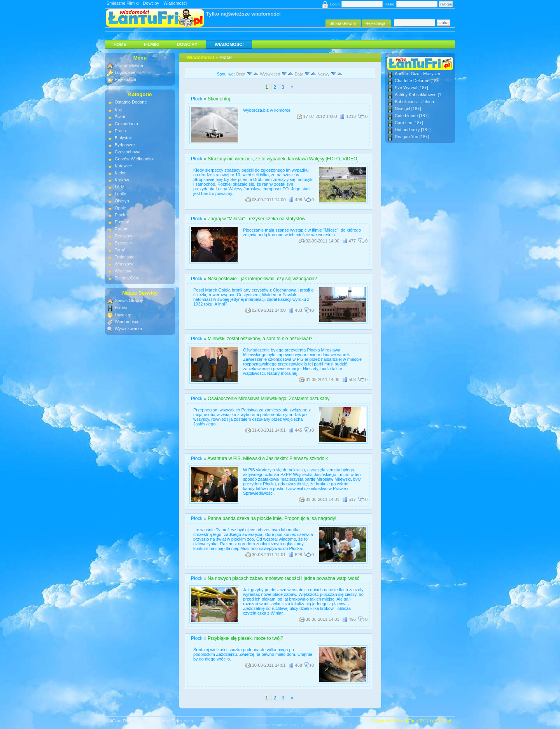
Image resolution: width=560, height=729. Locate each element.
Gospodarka (126, 124)
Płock (226, 58)
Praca (120, 131)
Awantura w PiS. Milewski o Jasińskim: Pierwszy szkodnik (268, 458)
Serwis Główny (129, 300)
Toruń (120, 250)
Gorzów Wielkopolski (135, 159)
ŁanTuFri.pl (440, 721)
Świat (120, 117)
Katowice (123, 166)
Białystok (123, 138)
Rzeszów (123, 236)
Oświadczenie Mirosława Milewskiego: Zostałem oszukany (269, 399)
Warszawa (125, 264)
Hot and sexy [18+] (413, 130)
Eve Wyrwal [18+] (411, 88)
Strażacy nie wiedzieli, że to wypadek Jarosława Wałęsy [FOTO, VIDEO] (283, 159)
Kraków (122, 180)
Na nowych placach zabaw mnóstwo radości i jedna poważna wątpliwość (283, 578)
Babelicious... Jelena (414, 102)
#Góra (116, 721)
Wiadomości (175, 3)
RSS (128, 721)
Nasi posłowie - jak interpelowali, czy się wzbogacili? (262, 279)
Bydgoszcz (125, 145)
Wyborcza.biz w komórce (267, 110)
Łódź (119, 187)
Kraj (119, 110)
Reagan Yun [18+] (412, 137)
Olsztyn (122, 201)
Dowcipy (151, 3)
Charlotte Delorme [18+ (417, 81)
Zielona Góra (127, 278)
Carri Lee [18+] (409, 123)
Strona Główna (129, 65)
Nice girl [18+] (408, 109)
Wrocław (123, 271)
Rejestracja (125, 79)
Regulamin (144, 721)
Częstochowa (128, 152)
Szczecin (123, 243)
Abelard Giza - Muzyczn (417, 74)
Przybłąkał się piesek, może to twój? (245, 638)
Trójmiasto (125, 257)
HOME (120, 44)
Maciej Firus (406, 721)
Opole (120, 208)
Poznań (122, 222)
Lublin (120, 194)
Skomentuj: (220, 99)
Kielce (121, 173)
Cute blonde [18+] (412, 116)
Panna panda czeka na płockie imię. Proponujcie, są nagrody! (272, 518)
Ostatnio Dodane (131, 102)
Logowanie (125, 72)
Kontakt (163, 721)
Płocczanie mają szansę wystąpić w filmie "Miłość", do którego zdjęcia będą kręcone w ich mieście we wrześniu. (302, 232)
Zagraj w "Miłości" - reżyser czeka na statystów (256, 219)
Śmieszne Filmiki (123, 3)
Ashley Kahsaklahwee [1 (418, 95)
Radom (122, 229)
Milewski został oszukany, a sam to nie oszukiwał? (260, 339)
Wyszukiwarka (128, 328)
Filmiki (152, 44)
